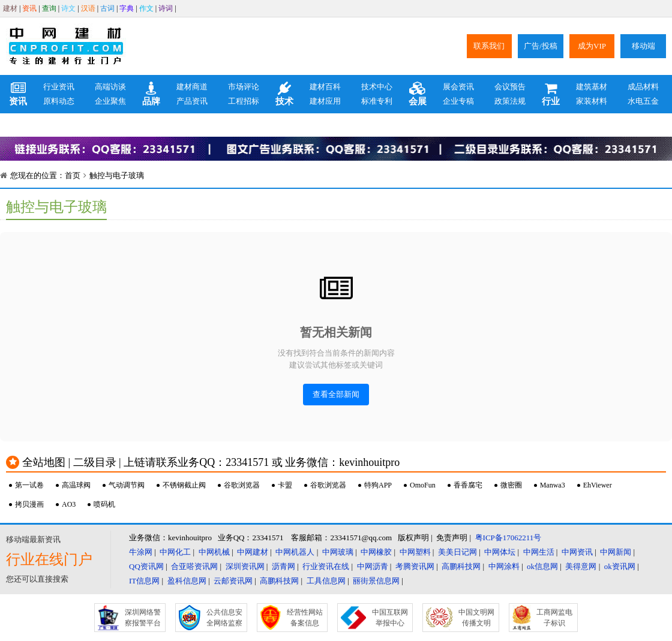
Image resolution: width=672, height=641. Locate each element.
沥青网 (283, 566)
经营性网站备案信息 (305, 618)
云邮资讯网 (233, 581)
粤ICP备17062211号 (508, 538)
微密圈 (511, 485)
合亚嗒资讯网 (194, 566)
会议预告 (510, 87)
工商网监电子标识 (554, 618)
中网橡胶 (376, 552)
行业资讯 (59, 87)
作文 (146, 8)
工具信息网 (326, 581)
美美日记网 (457, 552)
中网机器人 (295, 552)
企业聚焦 (110, 101)
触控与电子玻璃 (117, 175)
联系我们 (489, 46)
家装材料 (592, 101)
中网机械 (214, 552)
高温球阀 (76, 485)
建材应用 (325, 101)
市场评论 (244, 87)
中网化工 (175, 552)
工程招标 (244, 101)
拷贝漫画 (29, 504)
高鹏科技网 (461, 566)
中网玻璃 (338, 552)
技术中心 (377, 87)
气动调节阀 (127, 485)
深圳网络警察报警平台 (143, 618)
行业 (551, 94)
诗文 (68, 8)
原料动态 (59, 101)
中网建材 (253, 552)
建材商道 (192, 87)
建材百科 (325, 87)
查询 (49, 8)
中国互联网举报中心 (390, 618)
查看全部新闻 (336, 394)
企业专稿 (458, 101)
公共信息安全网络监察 (224, 618)
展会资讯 (458, 87)
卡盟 (285, 485)
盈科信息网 (187, 581)
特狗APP (378, 485)
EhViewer (598, 485)
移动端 (643, 46)
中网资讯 (577, 552)
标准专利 (377, 101)
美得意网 (581, 566)
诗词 (166, 8)
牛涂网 (141, 552)
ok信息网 (542, 566)
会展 (418, 94)
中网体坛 (500, 552)
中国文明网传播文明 (476, 618)
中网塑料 (415, 552)
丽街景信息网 (376, 581)
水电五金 (643, 101)
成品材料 (643, 87)
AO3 (69, 504)
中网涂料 (504, 566)
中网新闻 (616, 552)
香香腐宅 (468, 485)
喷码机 (104, 504)
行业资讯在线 (326, 566)
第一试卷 (29, 485)
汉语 (88, 8)
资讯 (29, 8)
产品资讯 (192, 101)
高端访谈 (110, 87)
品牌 (151, 94)
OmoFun (423, 485)
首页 (73, 175)
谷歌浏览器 (242, 485)
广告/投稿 (541, 46)
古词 (107, 8)
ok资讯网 (620, 566)
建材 (10, 8)
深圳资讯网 (245, 566)
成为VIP (592, 46)
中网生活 (539, 552)
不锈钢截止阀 (184, 485)
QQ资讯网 (146, 566)
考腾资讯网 (415, 566)
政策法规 (510, 101)
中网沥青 (373, 566)
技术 (284, 94)
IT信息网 (144, 581)
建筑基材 (592, 87)
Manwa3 (553, 485)
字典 (127, 8)
